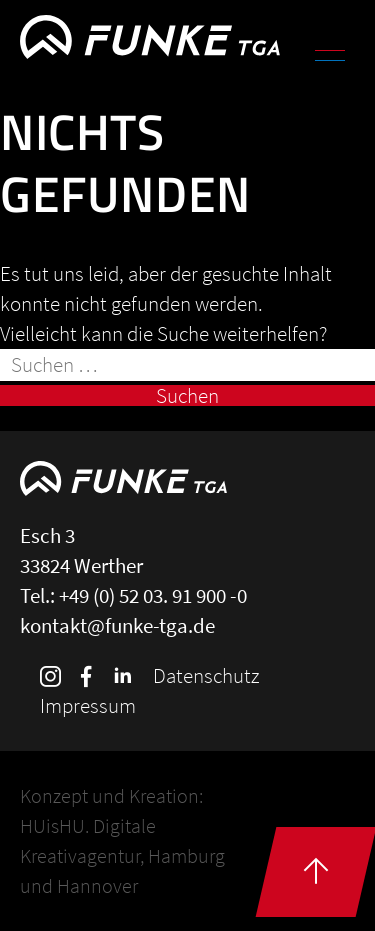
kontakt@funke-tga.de (117, 625)
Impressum (88, 705)
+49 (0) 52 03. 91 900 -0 (153, 595)
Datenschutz (206, 675)
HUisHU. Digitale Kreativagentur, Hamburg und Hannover (122, 855)
